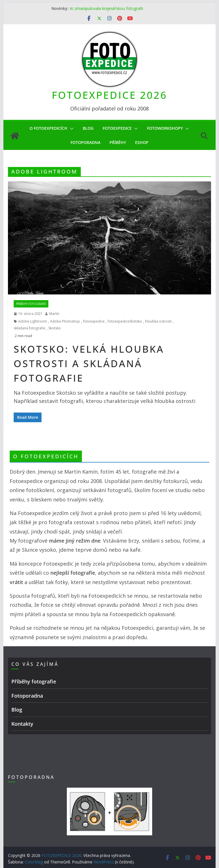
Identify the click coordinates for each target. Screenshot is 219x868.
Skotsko (55, 328)
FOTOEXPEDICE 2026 (109, 95)
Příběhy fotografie (31, 304)
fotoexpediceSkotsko (125, 321)
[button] (71, 129)
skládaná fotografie (29, 328)
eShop (142, 142)
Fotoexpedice (117, 128)
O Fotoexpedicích (48, 128)
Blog (88, 128)
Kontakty (22, 724)
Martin (54, 314)
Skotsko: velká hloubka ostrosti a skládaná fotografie (89, 363)
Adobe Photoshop (65, 321)
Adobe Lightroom (33, 321)
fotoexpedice (94, 321)
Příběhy (118, 142)
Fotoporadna (85, 142)
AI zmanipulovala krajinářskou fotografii (106, 8)
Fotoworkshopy (165, 128)
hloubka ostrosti (158, 321)
